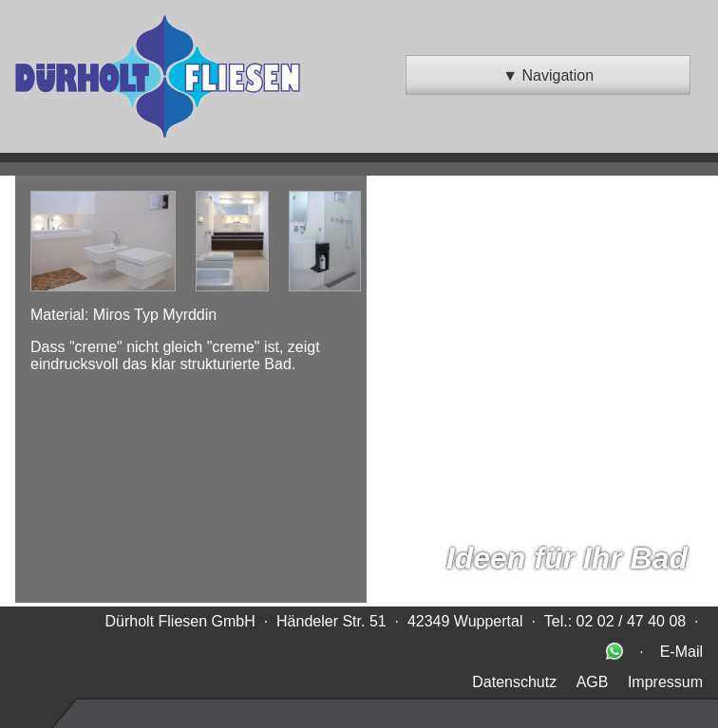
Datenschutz (514, 682)
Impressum (665, 682)
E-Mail (681, 652)
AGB (593, 682)
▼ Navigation (548, 75)
